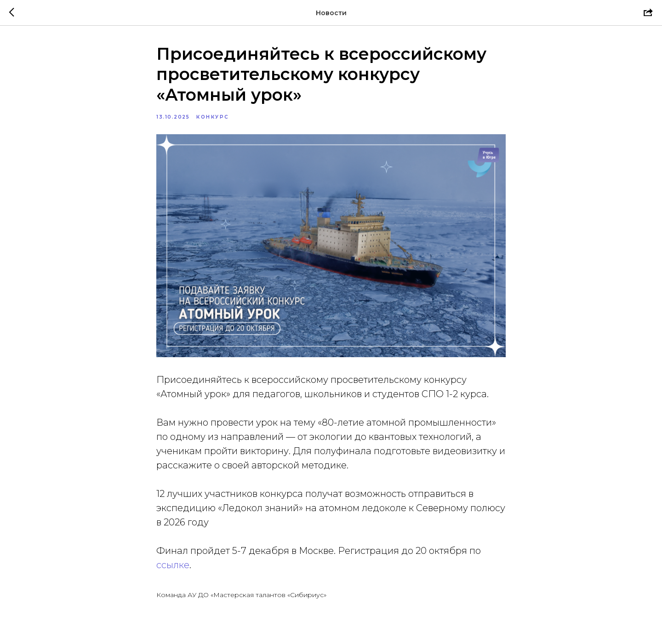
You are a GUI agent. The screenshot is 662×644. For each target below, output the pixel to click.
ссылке (173, 565)
